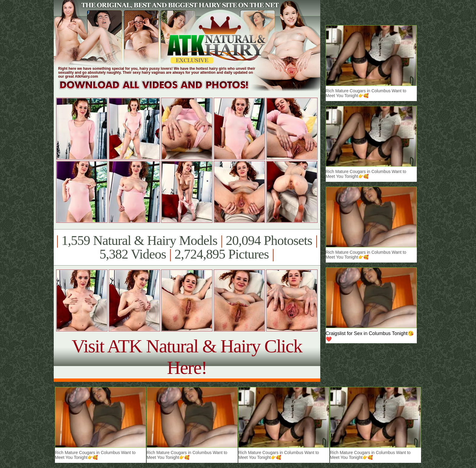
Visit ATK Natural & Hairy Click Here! (187, 357)
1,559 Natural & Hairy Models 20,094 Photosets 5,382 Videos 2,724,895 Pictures (187, 247)
